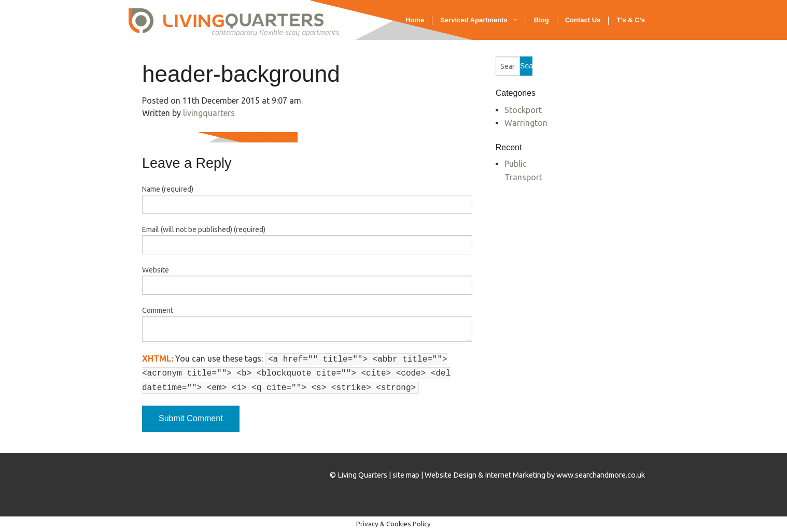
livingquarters (209, 113)
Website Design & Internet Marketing (485, 475)
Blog (542, 20)
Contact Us (583, 20)
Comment (158, 310)
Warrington (526, 123)
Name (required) (168, 189)
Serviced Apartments (474, 20)
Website (156, 270)
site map (406, 475)
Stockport (523, 110)
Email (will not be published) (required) (204, 229)
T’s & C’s (631, 20)
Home (415, 20)
